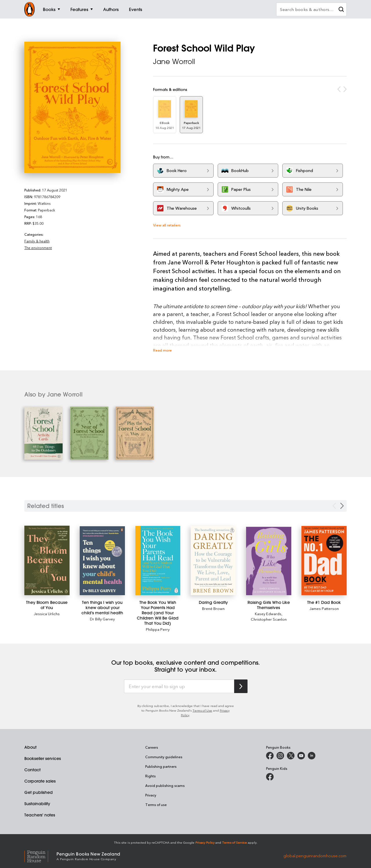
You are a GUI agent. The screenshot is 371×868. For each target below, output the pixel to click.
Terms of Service (234, 842)
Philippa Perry (158, 629)
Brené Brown (213, 608)
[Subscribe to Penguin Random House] (241, 686)
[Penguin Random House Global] (40, 856)
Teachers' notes (40, 815)
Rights (150, 776)
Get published (39, 792)
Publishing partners (161, 766)
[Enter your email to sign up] (179, 686)
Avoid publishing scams (165, 785)
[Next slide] (342, 506)
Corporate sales (40, 781)
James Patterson (324, 608)
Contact (32, 770)
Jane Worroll (174, 61)
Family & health (37, 241)
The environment (38, 248)
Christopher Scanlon (269, 619)
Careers (152, 747)
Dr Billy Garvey (102, 619)
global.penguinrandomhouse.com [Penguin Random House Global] (315, 856)
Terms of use (156, 805)
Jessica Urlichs (47, 614)
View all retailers (167, 225)
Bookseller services (43, 759)
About (30, 747)
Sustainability (37, 804)
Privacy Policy (205, 842)
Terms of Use (202, 710)
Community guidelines (164, 757)
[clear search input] (341, 10)
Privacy (151, 795)
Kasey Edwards (268, 614)
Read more (162, 350)
